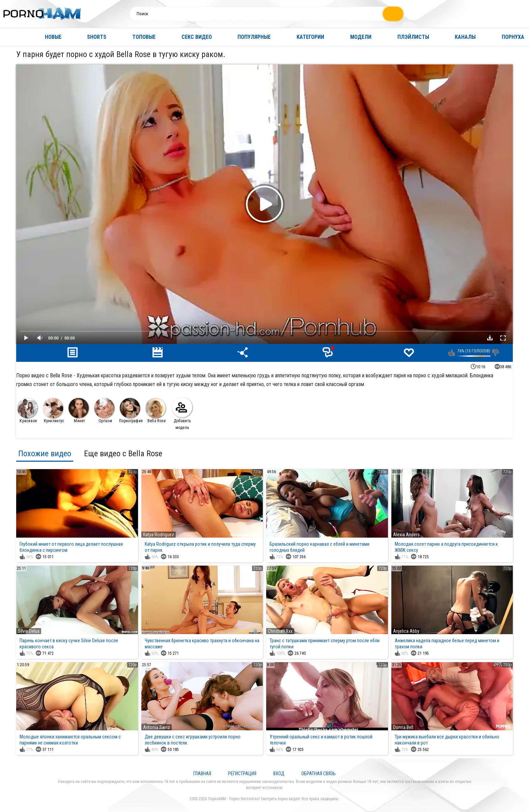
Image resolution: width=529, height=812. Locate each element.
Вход (279, 774)
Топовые (144, 37)
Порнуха (513, 37)
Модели (361, 37)
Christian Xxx (280, 631)
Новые (53, 37)
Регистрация (242, 774)
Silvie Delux (29, 631)
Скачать (490, 338)
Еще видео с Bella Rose (123, 454)
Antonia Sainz (157, 727)
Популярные (254, 37)
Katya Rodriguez (159, 535)
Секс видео (197, 37)
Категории (310, 37)
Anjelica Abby (406, 631)
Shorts (97, 37)
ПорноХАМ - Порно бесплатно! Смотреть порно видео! (254, 799)
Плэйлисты (413, 37)
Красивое (27, 411)
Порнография (131, 411)
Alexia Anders (406, 535)
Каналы (465, 37)
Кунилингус (54, 411)
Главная (12, 37)
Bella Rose (156, 411)
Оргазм (104, 411)
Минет (79, 411)
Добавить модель (182, 414)
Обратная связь (318, 774)
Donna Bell (403, 727)
